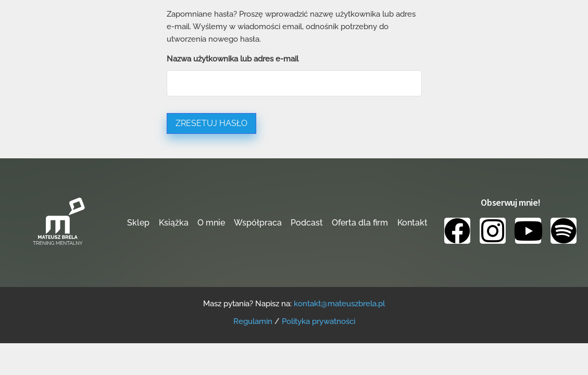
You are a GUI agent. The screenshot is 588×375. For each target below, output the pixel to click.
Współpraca (258, 223)
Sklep (138, 223)
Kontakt (412, 223)
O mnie (211, 223)
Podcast (307, 223)
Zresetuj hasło (211, 123)
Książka (174, 223)
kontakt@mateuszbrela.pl (339, 304)
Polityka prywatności (318, 321)
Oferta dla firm (360, 223)
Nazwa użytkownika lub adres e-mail (233, 59)
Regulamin (253, 321)
